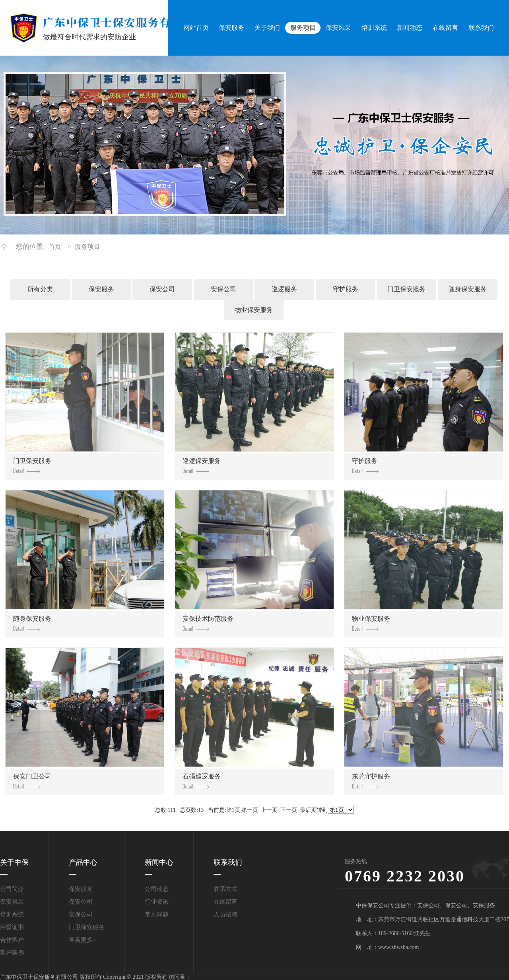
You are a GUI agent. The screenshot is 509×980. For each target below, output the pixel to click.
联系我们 (481, 28)
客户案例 (12, 953)
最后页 (308, 810)
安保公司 (223, 289)
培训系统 (374, 28)
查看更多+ (82, 940)
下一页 (289, 810)
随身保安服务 (468, 289)
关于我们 (267, 28)
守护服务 (346, 289)
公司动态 (157, 889)
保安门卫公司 (32, 781)
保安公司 (162, 289)
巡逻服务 (284, 289)
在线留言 (445, 28)
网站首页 (196, 28)
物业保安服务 (254, 310)
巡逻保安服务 (202, 465)
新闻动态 (410, 28)
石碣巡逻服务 (202, 781)
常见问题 (157, 914)
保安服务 (231, 28)
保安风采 (338, 28)
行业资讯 (157, 902)
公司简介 (12, 889)
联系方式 (225, 889)
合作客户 (12, 940)
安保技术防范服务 (208, 623)
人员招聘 (225, 914)
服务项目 (303, 28)
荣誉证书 (12, 927)
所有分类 (40, 289)
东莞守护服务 (371, 781)
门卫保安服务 (406, 289)
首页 (55, 247)
